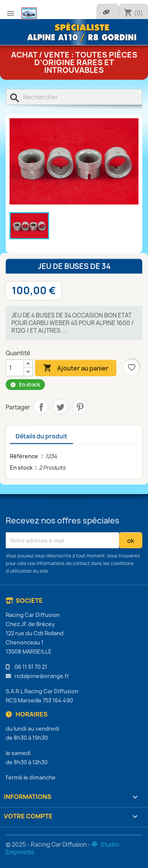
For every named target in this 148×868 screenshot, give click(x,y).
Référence (25, 456)
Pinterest (80, 407)
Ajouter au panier (76, 368)
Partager (41, 407)
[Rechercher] (74, 97)
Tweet (60, 407)
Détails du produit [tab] (41, 436)
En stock (21, 468)
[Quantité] (15, 368)
